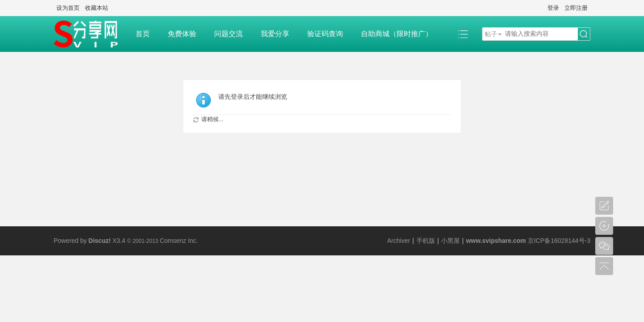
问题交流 (229, 34)
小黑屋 (450, 241)
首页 (143, 34)
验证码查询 (325, 34)
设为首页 (68, 8)
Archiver (399, 241)
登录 (553, 8)
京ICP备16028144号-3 (559, 241)
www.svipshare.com (496, 241)
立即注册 (576, 8)
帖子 (491, 34)
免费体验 (182, 34)
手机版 (426, 241)
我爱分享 (275, 34)
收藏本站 (97, 8)
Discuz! (100, 241)
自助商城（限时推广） (397, 34)
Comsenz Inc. (179, 241)
